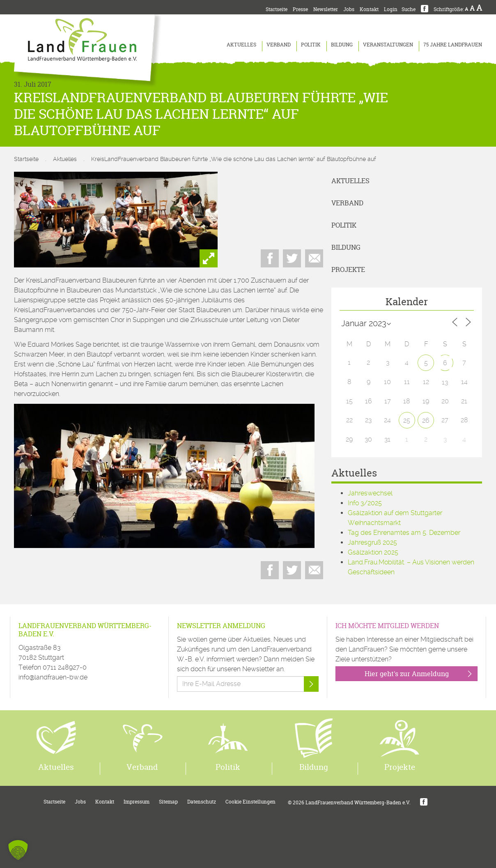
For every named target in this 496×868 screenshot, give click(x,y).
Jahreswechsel (370, 493)
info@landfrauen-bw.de (53, 677)
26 (426, 420)
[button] (18, 850)
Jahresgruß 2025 (372, 542)
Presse (300, 9)
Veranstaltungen (388, 45)
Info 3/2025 (365, 503)
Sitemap (168, 802)
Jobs (349, 9)
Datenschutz (202, 802)
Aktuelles (241, 45)
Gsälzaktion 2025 (373, 552)
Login (391, 9)
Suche (409, 9)
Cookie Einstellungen (250, 802)
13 (445, 382)
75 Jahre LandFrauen (453, 45)
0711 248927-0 (65, 667)
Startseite (277, 9)
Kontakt (369, 9)
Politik (311, 45)
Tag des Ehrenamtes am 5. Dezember (404, 533)
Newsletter (326, 9)
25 (407, 420)
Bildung (342, 45)
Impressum (137, 802)
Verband (279, 45)
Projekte (348, 269)
